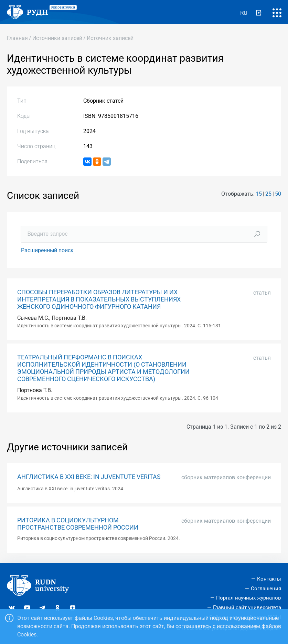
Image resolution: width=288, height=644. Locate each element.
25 (268, 194)
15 (259, 194)
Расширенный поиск (47, 250)
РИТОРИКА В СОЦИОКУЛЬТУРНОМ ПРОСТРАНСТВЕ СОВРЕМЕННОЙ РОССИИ (78, 524)
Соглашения (266, 589)
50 (278, 194)
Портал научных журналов (249, 598)
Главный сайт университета (247, 607)
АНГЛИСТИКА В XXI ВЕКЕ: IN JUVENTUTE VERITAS (89, 477)
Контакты (269, 579)
